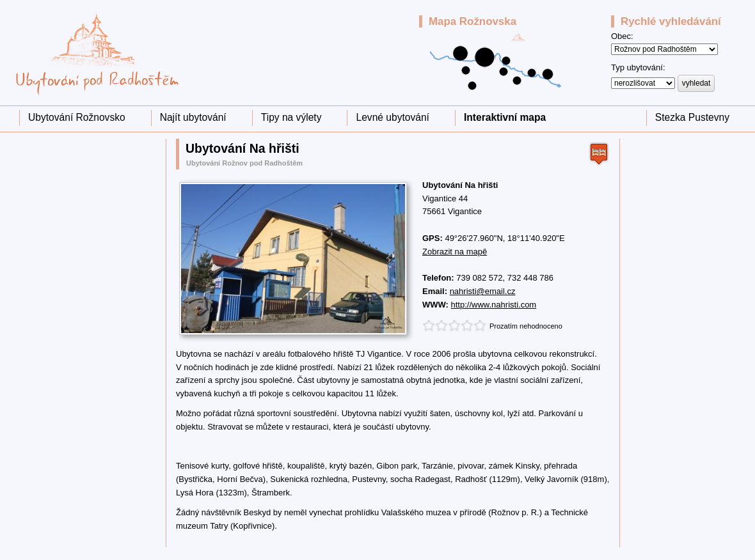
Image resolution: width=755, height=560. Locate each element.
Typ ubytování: (638, 67)
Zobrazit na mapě (455, 252)
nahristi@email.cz (483, 291)
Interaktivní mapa (505, 117)
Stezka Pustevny (692, 117)
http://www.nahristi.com (494, 305)
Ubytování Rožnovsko (77, 117)
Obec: (622, 36)
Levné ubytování (392, 117)
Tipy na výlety (291, 117)
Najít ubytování (193, 117)
